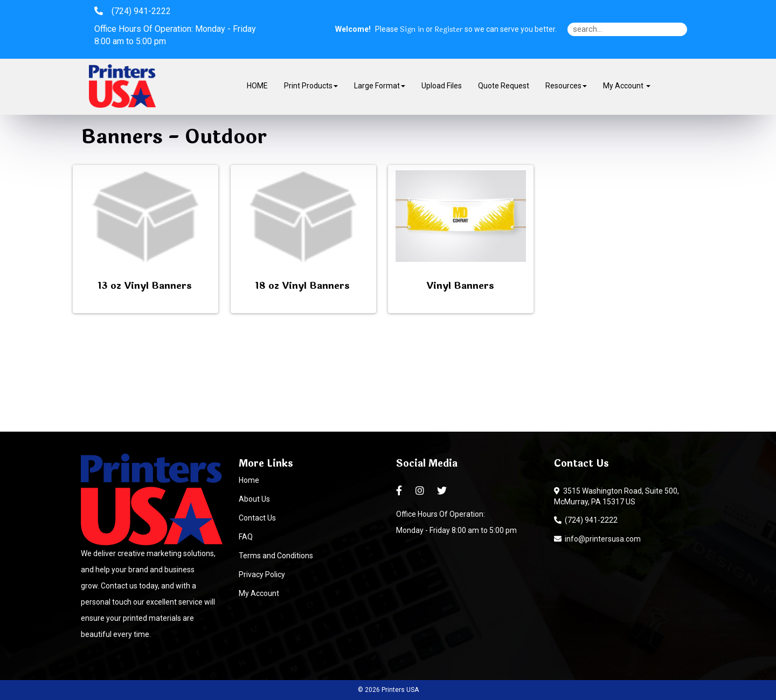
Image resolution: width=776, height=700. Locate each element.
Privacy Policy (262, 574)
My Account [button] (627, 86)
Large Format (380, 86)
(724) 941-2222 (586, 520)
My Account (259, 593)
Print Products (311, 86)
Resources (566, 86)
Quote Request (504, 86)
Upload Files (442, 86)
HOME (257, 86)
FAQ (246, 537)
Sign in (412, 30)
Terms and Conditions (276, 556)
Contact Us (257, 518)
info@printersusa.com (597, 539)
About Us (254, 499)
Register (449, 30)
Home (249, 480)
